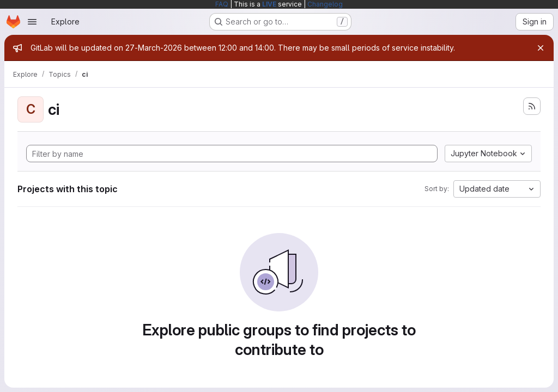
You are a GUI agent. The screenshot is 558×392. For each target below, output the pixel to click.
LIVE (269, 4)
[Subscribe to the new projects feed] (532, 106)
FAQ (222, 4)
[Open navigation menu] (32, 22)
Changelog (325, 4)
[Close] (541, 48)
